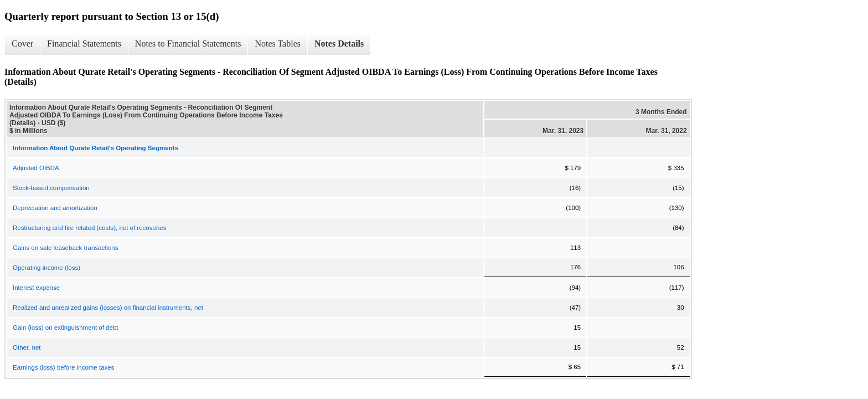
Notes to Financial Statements (188, 44)
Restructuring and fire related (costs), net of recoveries (89, 228)
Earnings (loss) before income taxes (63, 367)
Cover (22, 44)
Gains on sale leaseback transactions (66, 248)
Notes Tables (278, 44)
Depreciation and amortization (55, 208)
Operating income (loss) (46, 268)
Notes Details (339, 44)
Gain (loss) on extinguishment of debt (66, 328)
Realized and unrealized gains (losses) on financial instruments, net (108, 308)
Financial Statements (84, 44)
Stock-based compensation (51, 188)
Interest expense (36, 288)
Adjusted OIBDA (36, 168)
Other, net (27, 347)
